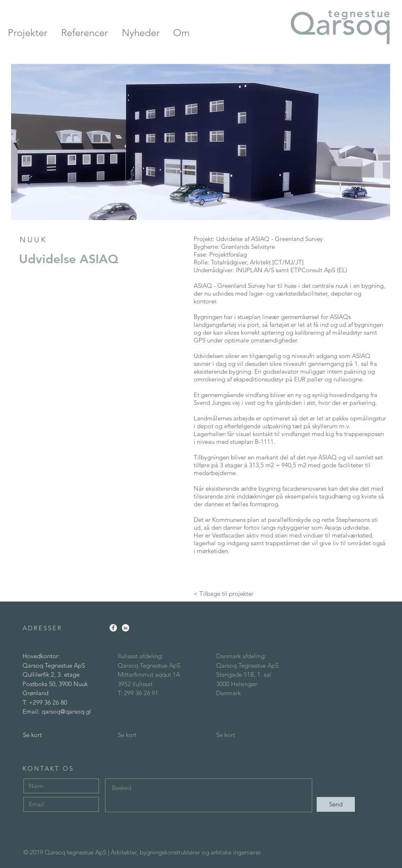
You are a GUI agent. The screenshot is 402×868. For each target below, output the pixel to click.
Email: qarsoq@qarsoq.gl (57, 711)
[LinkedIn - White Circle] (126, 628)
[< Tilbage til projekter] (224, 593)
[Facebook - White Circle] (113, 628)
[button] (201, 142)
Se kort (32, 735)
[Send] (336, 804)
